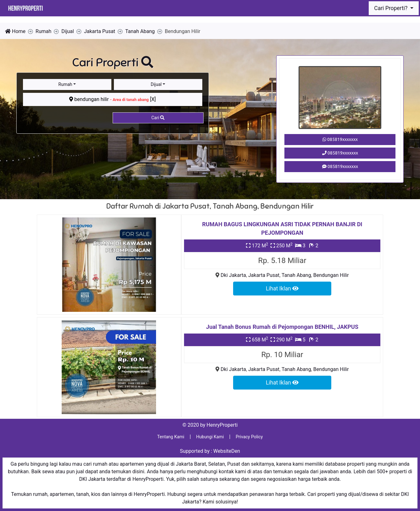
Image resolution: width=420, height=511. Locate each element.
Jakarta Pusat (264, 275)
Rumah (65, 84)
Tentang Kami (171, 437)
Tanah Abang (296, 275)
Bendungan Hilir (331, 275)
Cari (158, 118)
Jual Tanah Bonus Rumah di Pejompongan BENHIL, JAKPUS (282, 327)
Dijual (156, 84)
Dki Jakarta (233, 275)
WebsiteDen (227, 451)
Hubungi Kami (210, 437)
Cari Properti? (391, 8)
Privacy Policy (249, 437)
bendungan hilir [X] (112, 99)
